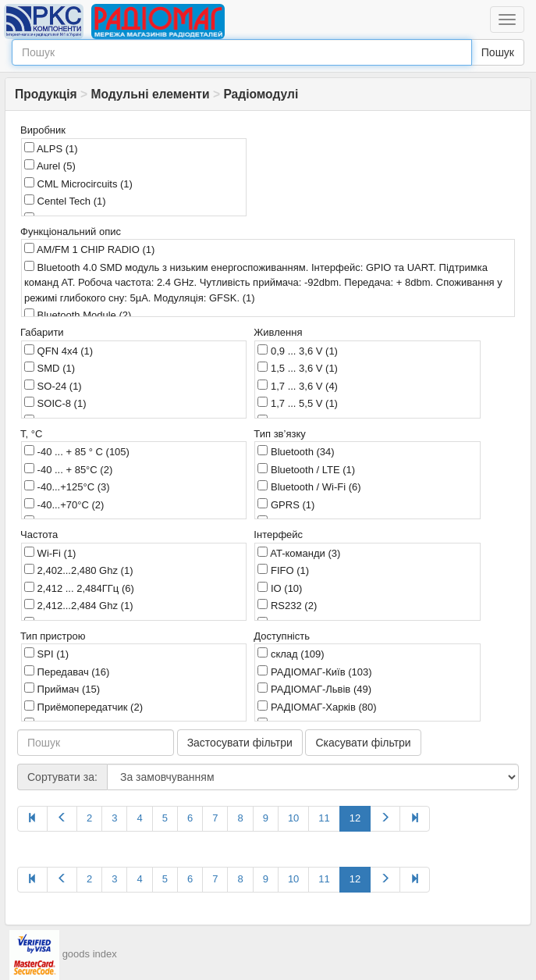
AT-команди (299, 553)
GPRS (286, 504)
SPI (46, 654)
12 (355, 818)
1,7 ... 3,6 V (298, 386)
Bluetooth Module (78, 315)
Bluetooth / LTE (306, 469)
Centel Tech (65, 201)
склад (291, 654)
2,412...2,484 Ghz (78, 605)
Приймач (62, 689)
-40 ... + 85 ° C (77, 451)
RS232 (287, 605)
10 (293, 818)
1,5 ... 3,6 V (298, 368)
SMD (50, 368)
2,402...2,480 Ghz (78, 570)
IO (280, 588)
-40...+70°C (64, 504)
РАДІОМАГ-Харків (317, 707)
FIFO (283, 570)
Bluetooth (296, 451)
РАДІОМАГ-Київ (314, 672)
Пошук (498, 52)
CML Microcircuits (78, 184)
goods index (90, 954)
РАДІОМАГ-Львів (314, 689)
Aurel (50, 166)
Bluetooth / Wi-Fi (309, 486)
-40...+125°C (67, 486)
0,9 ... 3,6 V (298, 351)
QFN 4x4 (59, 351)
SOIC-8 (55, 403)
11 (324, 818)
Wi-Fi (50, 553)
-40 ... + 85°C (68, 469)
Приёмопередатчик (83, 707)
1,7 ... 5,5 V (298, 403)
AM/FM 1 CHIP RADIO (89, 249)
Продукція (46, 94)
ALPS (51, 148)
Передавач (67, 672)
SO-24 (53, 386)
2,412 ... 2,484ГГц (79, 588)
